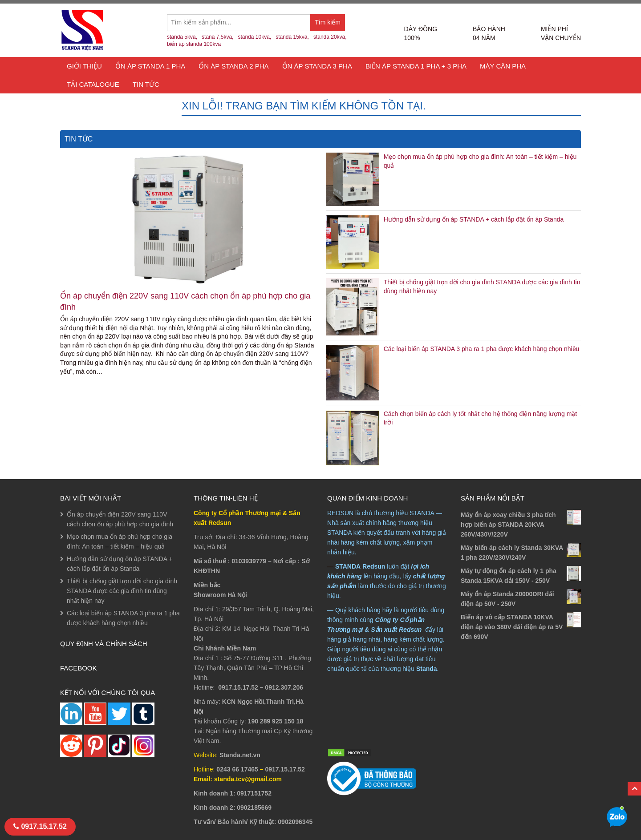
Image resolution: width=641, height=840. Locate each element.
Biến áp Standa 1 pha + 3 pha (416, 66)
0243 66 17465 (237, 769)
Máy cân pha (503, 66)
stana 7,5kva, (217, 37)
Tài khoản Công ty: (220, 721)
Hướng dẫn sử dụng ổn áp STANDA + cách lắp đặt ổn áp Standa (474, 219)
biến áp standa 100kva (194, 44)
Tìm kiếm (330, 25)
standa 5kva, (182, 37)
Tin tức (146, 84)
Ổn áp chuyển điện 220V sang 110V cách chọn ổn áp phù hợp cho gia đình (185, 301)
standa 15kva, (292, 37)
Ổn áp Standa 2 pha (233, 66)
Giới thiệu (84, 66)
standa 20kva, (330, 37)
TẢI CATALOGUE (93, 84)
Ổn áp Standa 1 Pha (150, 66)
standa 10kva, (254, 37)
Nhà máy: (207, 702)
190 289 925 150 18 (276, 721)
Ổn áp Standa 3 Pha (317, 66)
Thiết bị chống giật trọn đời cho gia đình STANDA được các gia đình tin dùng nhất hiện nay (122, 591)
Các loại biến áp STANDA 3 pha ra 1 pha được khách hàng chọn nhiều (482, 349)
